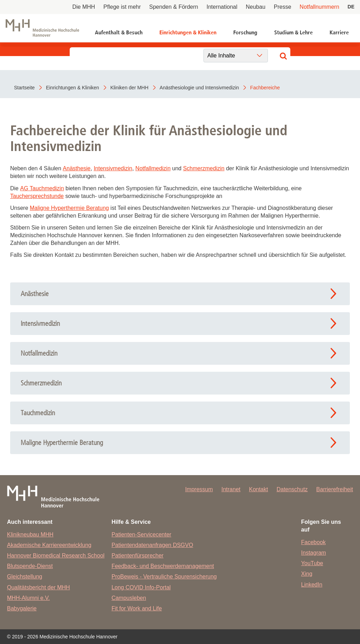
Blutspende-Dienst (30, 566)
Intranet (231, 489)
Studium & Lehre (293, 32)
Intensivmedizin (113, 168)
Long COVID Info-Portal (141, 587)
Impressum (199, 489)
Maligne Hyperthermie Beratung (69, 208)
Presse (283, 7)
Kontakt (258, 489)
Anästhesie (77, 168)
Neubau (256, 7)
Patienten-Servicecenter (141, 535)
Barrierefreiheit (335, 489)
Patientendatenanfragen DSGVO (152, 545)
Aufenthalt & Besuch (119, 32)
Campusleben (129, 598)
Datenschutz (292, 489)
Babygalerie (22, 608)
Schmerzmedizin (204, 168)
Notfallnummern (320, 7)
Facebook (313, 542)
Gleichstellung (25, 577)
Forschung (245, 32)
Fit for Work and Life (137, 608)
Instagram (314, 553)
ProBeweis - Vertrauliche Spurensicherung (164, 577)
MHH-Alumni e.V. (28, 598)
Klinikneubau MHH (30, 535)
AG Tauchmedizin (42, 188)
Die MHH (84, 7)
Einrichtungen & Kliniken (188, 32)
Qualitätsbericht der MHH (39, 587)
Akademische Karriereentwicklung (49, 545)
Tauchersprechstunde (37, 196)
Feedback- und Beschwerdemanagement (163, 566)
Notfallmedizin (153, 168)
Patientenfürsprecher (137, 556)
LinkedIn (312, 585)
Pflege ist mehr (122, 7)
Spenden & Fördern (174, 7)
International (222, 7)
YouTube (312, 563)
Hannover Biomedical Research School (56, 556)
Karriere (339, 32)
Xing (307, 574)
